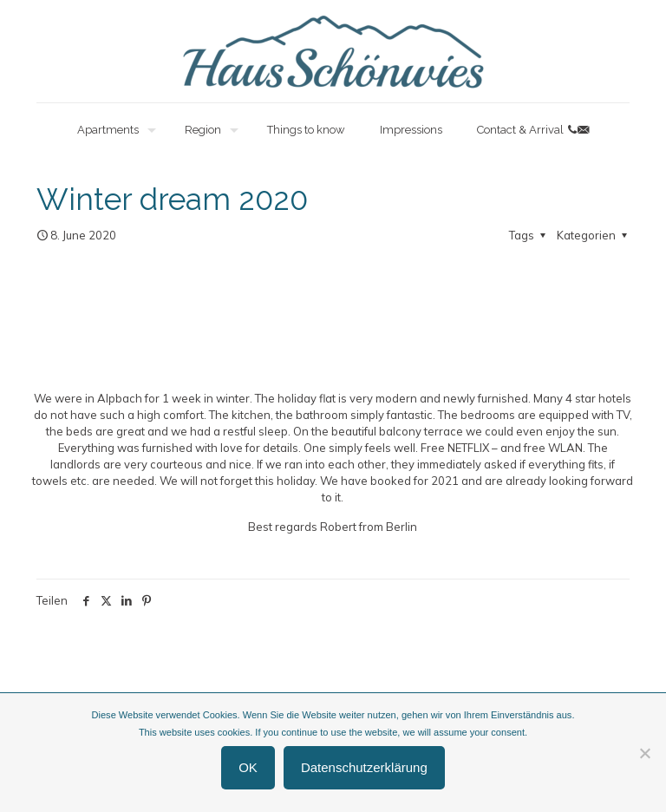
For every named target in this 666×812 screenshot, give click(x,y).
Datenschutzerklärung (364, 767)
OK (248, 767)
